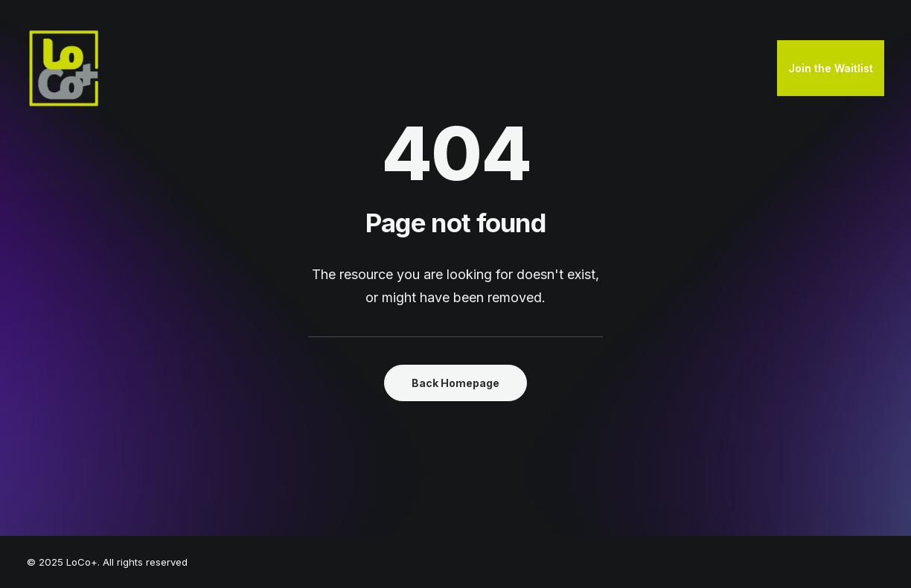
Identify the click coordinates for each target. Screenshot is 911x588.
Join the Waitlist (831, 68)
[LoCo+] (64, 68)
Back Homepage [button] (455, 383)
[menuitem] (831, 68)
